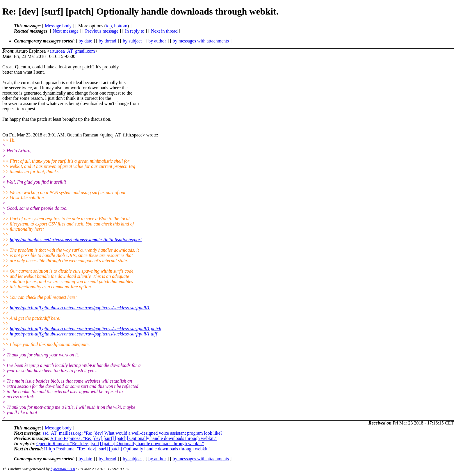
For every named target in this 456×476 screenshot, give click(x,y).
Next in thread (164, 31)
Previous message (102, 31)
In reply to (135, 31)
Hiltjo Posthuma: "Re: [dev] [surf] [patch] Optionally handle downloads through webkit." (128, 449)
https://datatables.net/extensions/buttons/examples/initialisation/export (76, 240)
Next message (66, 31)
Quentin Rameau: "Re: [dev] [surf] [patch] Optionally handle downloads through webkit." (120, 444)
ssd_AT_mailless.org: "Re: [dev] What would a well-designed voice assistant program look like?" (134, 433)
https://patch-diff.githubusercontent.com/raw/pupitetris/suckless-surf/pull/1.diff (84, 334)
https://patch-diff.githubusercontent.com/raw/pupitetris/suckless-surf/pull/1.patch (86, 329)
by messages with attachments (201, 41)
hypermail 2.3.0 (63, 469)
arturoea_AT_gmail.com (72, 51)
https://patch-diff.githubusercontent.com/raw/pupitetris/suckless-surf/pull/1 (80, 308)
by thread (108, 41)
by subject (132, 41)
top (109, 26)
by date (85, 41)
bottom (121, 26)
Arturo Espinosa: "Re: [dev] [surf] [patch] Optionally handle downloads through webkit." (133, 438)
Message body (58, 26)
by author (157, 41)
